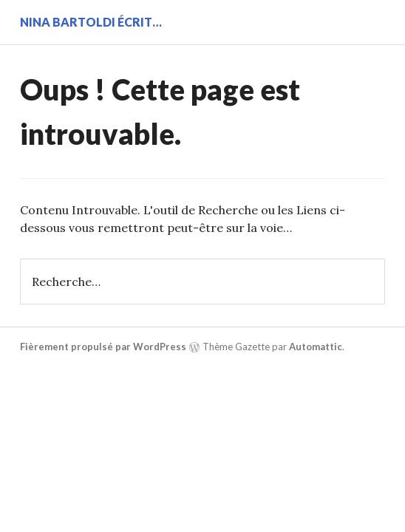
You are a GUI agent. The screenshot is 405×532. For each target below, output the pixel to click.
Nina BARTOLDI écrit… (91, 22)
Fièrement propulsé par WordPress (103, 347)
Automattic (316, 347)
